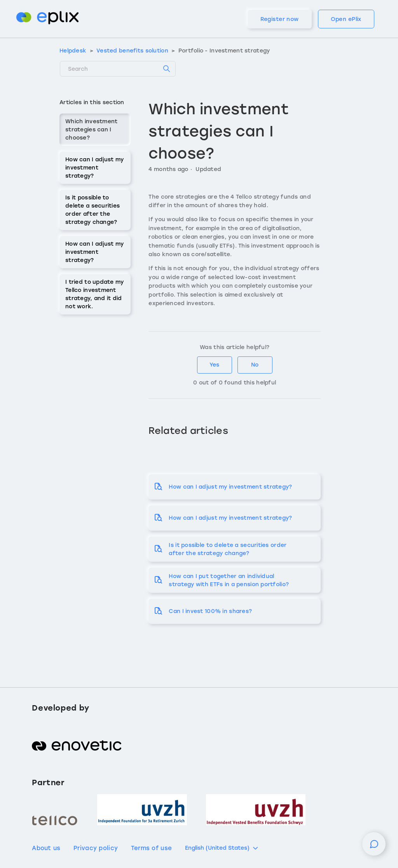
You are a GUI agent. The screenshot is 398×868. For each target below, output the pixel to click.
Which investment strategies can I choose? (91, 130)
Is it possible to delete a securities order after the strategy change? (93, 210)
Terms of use (151, 848)
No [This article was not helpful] (255, 365)
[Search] (118, 69)
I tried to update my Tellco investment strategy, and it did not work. (95, 294)
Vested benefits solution (132, 51)
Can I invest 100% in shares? (210, 611)
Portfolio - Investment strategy (224, 51)
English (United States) (222, 848)
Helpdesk (73, 51)
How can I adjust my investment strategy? (94, 168)
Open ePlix (346, 19)
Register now (280, 19)
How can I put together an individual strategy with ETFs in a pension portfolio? (229, 580)
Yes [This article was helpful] (214, 365)
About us (46, 848)
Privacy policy (96, 848)
